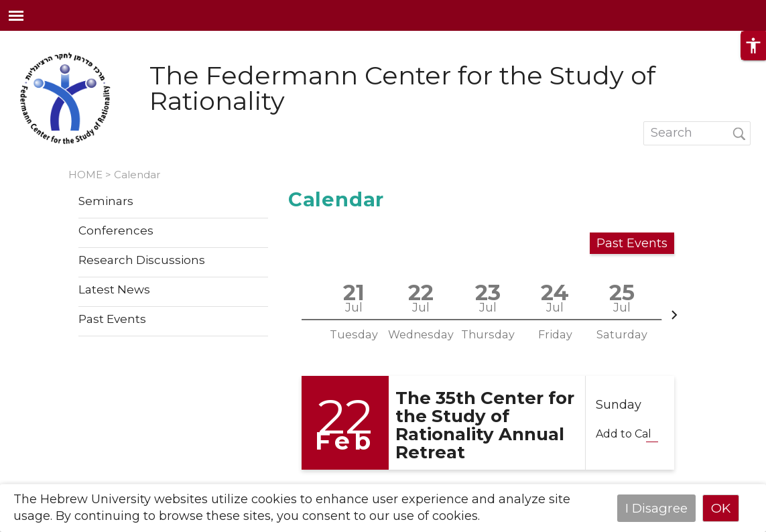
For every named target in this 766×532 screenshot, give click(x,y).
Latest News (114, 290)
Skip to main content (63, 39)
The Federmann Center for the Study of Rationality (402, 88)
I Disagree (656, 508)
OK (721, 508)
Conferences (116, 231)
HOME (85, 175)
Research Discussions (142, 261)
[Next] (674, 315)
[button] (753, 58)
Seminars (106, 202)
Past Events (112, 320)
